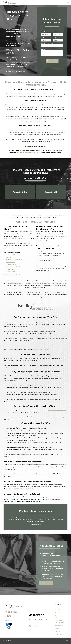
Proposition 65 (10, 255)
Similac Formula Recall (13, 267)
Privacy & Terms (66, 641)
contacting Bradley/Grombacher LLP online (28, 153)
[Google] (9, 628)
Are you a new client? (47, 43)
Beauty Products (11, 257)
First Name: (44, 32)
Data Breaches (10, 262)
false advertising (52, 236)
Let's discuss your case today (12, 275)
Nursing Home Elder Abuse (14, 260)
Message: (44, 49)
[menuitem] (60, 608)
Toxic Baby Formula (12, 264)
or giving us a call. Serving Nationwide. (51, 153)
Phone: (43, 38)
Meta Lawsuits (10, 269)
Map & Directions (34, 626)
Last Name (56, 32)
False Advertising (11, 271)
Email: (55, 38)
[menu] (68, 3)
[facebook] (7, 624)
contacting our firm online (41, 350)
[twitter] (11, 624)
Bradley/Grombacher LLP (50, 119)
